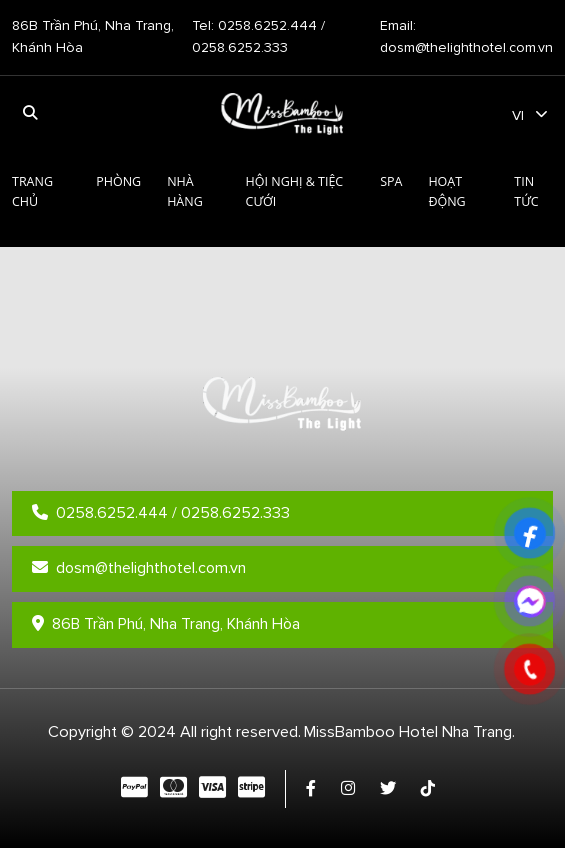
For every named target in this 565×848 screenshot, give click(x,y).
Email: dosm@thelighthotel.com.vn (466, 36)
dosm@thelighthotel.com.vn (139, 568)
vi (518, 115)
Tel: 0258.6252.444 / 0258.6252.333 (258, 36)
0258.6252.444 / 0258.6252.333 (161, 513)
